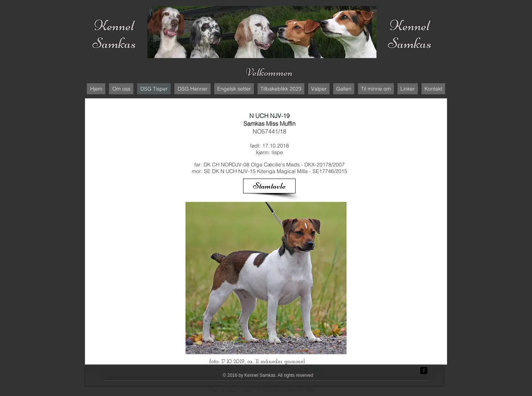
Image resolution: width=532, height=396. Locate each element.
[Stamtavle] (269, 186)
